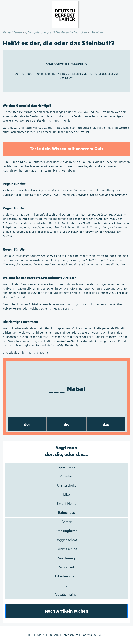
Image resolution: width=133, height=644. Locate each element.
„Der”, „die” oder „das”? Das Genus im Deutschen (56, 33)
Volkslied (66, 476)
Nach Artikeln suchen (66, 611)
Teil (67, 586)
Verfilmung (66, 558)
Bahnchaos (66, 513)
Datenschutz (70, 635)
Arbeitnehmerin (66, 577)
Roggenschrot (66, 540)
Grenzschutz (66, 486)
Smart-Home (67, 504)
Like (66, 495)
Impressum (89, 635)
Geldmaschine (66, 549)
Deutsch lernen (12, 33)
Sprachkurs (66, 467)
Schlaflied (67, 567)
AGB (102, 635)
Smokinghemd (67, 531)
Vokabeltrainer (66, 595)
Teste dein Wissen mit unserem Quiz (67, 149)
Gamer (66, 522)
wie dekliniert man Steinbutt (28, 353)
